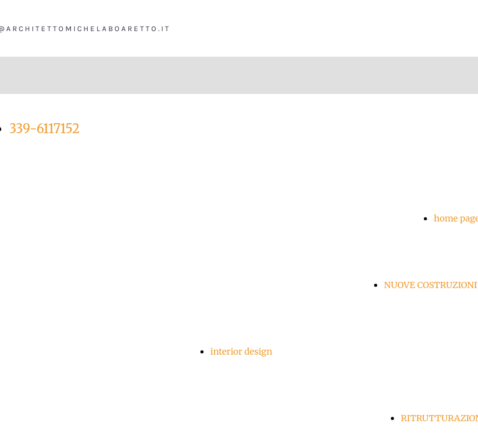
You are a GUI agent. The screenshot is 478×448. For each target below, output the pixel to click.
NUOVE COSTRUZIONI (431, 285)
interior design (241, 352)
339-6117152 (45, 128)
